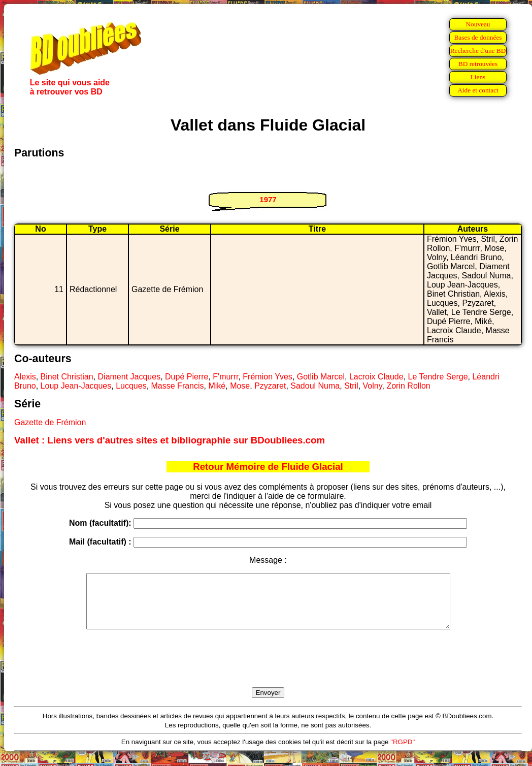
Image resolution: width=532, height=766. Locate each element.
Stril (351, 386)
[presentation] (268, 670)
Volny (373, 386)
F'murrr (225, 377)
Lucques (131, 386)
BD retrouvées (478, 64)
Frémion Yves (268, 377)
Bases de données (478, 37)
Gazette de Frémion (50, 422)
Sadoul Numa (315, 386)
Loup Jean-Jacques (76, 386)
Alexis (25, 377)
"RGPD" (403, 753)
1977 (268, 199)
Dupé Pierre (187, 377)
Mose (240, 386)
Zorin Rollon (408, 386)
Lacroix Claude (376, 377)
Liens (478, 77)
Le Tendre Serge (438, 377)
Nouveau (478, 24)
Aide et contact (478, 90)
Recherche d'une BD (478, 51)
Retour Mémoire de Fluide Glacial (268, 467)
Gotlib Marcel (321, 377)
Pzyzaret (270, 386)
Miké (217, 386)
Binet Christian (67, 377)
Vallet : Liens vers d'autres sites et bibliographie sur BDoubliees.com (170, 440)
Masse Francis (178, 386)
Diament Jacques (129, 377)
